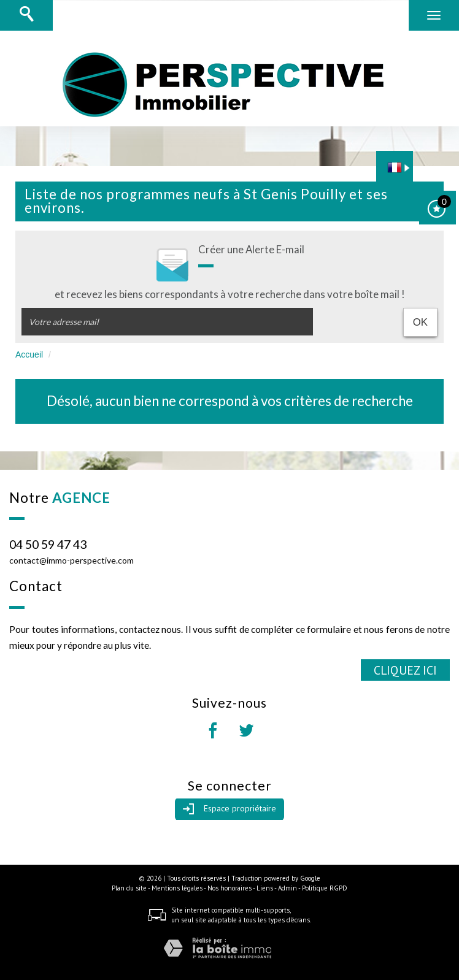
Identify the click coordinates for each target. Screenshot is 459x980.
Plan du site (129, 888)
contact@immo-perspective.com (71, 560)
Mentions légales (177, 888)
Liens (265, 888)
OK (420, 322)
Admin (287, 888)
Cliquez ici (405, 670)
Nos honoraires (229, 888)
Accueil (29, 354)
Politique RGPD (325, 888)
